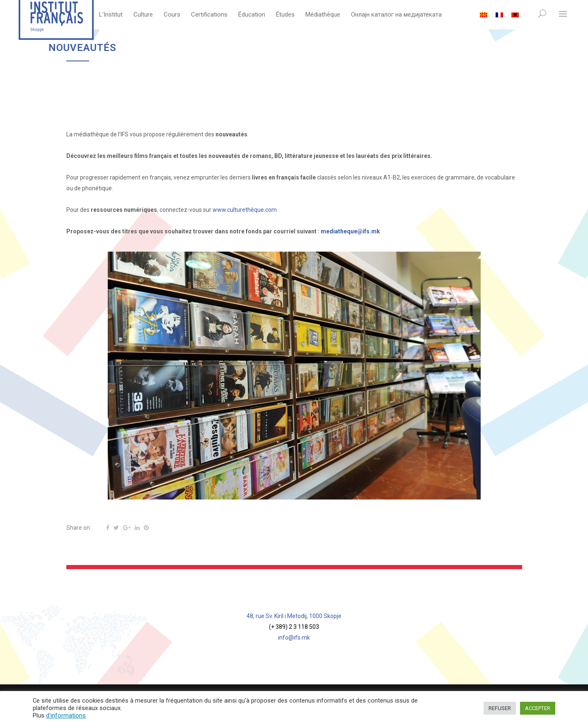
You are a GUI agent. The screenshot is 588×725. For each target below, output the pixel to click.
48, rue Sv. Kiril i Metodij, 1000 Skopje (294, 616)
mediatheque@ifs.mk (350, 231)
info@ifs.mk (294, 638)
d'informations (66, 715)
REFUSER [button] (500, 708)
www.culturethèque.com (245, 210)
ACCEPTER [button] (538, 708)
